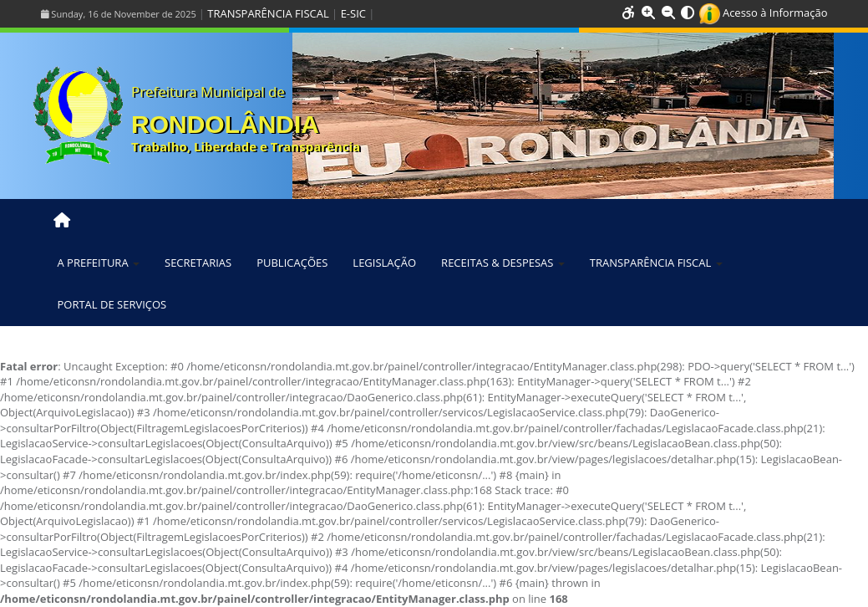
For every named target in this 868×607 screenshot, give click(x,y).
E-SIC (353, 13)
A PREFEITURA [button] (99, 263)
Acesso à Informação (764, 13)
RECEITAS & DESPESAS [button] (503, 263)
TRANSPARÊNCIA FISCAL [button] (656, 263)
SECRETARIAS (198, 263)
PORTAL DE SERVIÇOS (112, 304)
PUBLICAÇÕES (292, 263)
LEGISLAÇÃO (384, 263)
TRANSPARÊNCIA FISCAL (268, 13)
